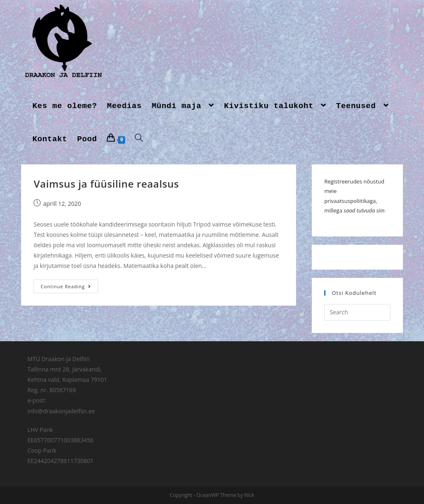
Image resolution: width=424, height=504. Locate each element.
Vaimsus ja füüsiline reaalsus (106, 184)
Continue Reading (66, 286)
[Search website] (139, 139)
